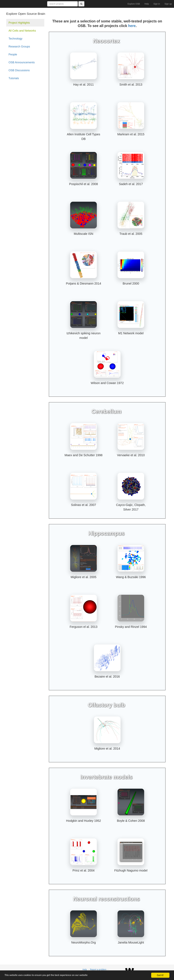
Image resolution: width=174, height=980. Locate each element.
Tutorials (14, 78)
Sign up (168, 4)
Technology (15, 39)
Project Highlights (19, 23)
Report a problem (98, 969)
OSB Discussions (19, 70)
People (13, 54)
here (132, 26)
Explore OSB (134, 4)
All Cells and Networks (22, 31)
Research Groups (19, 47)
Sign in (157, 4)
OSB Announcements (22, 62)
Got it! (160, 975)
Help (147, 4)
